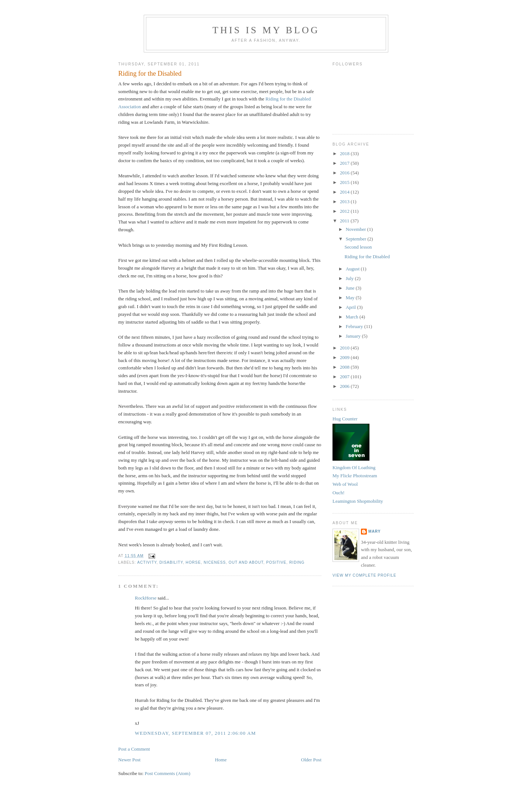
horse (193, 562)
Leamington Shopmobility (358, 501)
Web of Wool (345, 484)
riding (297, 562)
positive (277, 562)
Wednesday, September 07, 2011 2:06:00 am (195, 733)
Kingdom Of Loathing (354, 467)
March (353, 317)
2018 (345, 153)
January (354, 336)
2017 (345, 163)
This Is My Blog (266, 30)
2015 (345, 182)
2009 (345, 357)
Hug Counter (345, 419)
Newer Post (129, 760)
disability (171, 562)
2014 (345, 192)
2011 (345, 221)
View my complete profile (364, 575)
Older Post (311, 760)
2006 (345, 386)
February (355, 326)
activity (147, 562)
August (353, 269)
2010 (345, 348)
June (351, 288)
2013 (345, 202)
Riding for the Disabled (150, 74)
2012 (345, 211)
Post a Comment (134, 749)
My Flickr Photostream (355, 476)
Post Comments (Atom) (168, 773)
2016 (345, 173)
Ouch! (339, 493)
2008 (345, 367)
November (357, 229)
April (352, 307)
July (350, 278)
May (351, 298)
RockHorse (146, 598)
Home (221, 760)
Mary (375, 531)
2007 (345, 377)
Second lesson (358, 247)
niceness (215, 562)
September (357, 239)
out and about (246, 562)
